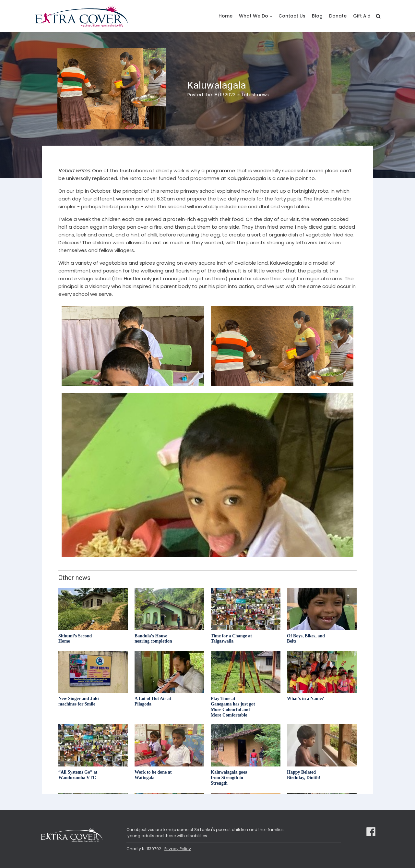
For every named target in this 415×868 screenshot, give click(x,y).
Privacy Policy (178, 849)
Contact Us (292, 16)
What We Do (254, 16)
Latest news (255, 95)
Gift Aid (362, 16)
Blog (317, 16)
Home (225, 16)
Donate (338, 16)
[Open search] (378, 16)
